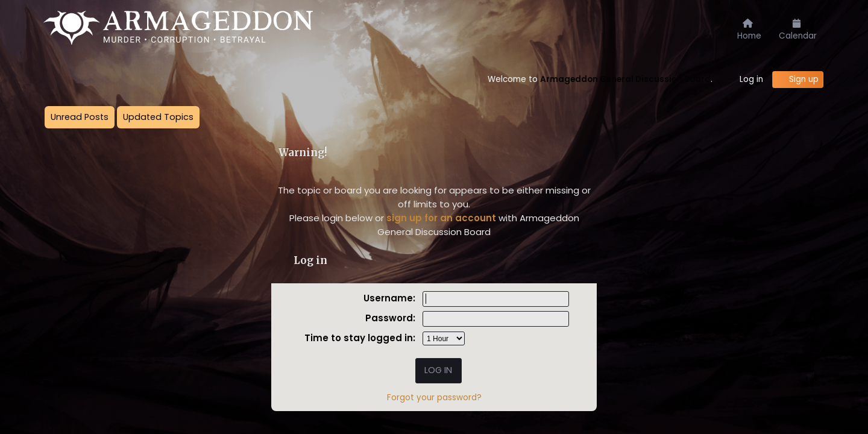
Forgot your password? (434, 398)
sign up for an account (441, 218)
